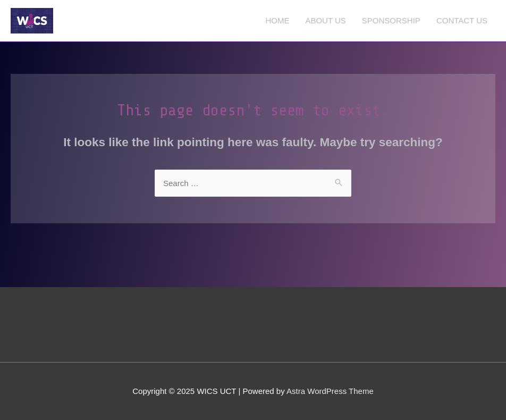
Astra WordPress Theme (330, 391)
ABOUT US (325, 20)
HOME (277, 20)
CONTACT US (462, 20)
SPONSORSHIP (391, 20)
